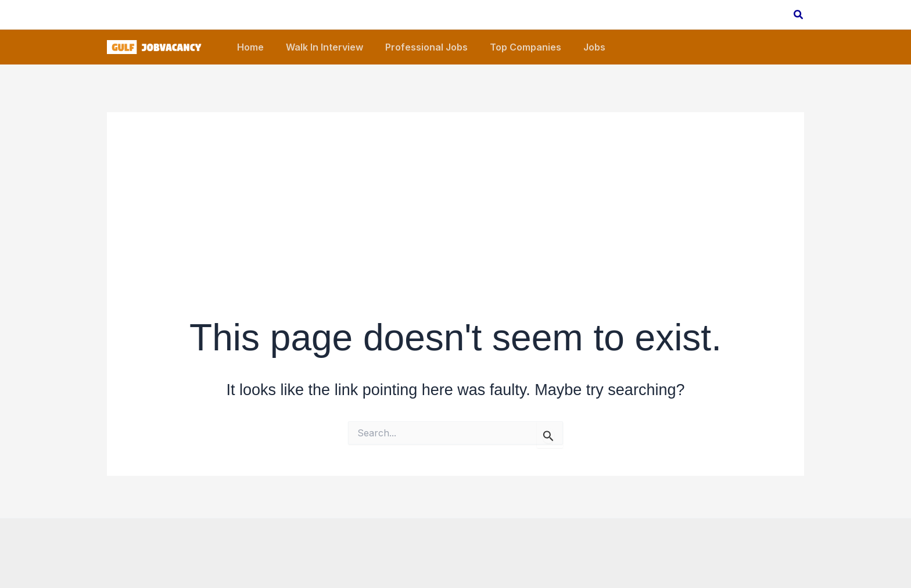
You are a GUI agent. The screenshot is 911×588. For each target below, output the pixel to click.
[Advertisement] (455, 193)
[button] (799, 15)
